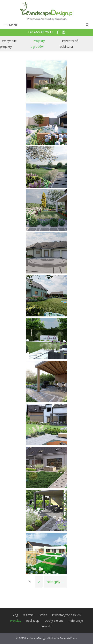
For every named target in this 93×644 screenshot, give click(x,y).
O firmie (28, 615)
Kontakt (47, 626)
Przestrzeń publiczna (69, 44)
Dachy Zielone (54, 621)
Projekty (16, 621)
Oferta (43, 615)
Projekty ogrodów (38, 44)
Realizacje (33, 621)
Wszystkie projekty (8, 44)
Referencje (76, 621)
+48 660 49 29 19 (41, 32)
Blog (15, 615)
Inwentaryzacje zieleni (67, 615)
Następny (55, 582)
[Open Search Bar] (87, 25)
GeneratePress (68, 638)
